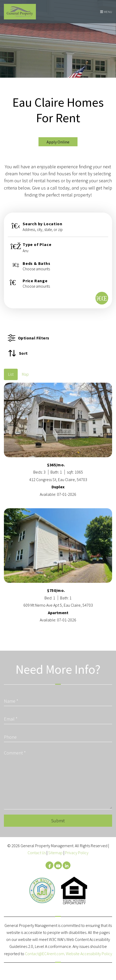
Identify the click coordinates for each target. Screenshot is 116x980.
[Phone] (58, 735)
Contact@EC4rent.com (45, 954)
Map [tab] (25, 374)
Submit (58, 821)
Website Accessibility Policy (89, 954)
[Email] (58, 717)
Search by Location (42, 224)
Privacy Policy (77, 853)
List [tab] (11, 374)
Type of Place (37, 244)
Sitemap (55, 853)
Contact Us (37, 853)
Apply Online (58, 142)
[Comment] (58, 778)
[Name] (58, 699)
